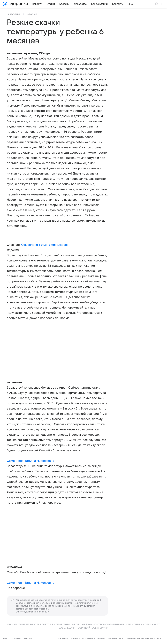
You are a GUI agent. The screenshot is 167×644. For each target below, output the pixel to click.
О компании (15, 638)
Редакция (63, 638)
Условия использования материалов (88, 638)
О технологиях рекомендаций (140, 638)
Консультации (14, 14)
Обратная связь (116, 638)
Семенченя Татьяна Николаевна (45, 245)
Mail (5, 638)
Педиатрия (31, 14)
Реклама (28, 638)
